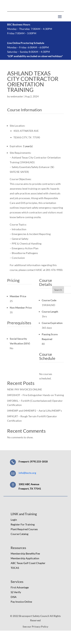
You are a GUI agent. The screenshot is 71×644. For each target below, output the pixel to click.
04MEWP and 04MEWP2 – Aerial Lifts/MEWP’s (34, 411)
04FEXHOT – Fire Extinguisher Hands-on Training (35, 395)
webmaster (17, 96)
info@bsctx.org (27, 473)
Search (58, 290)
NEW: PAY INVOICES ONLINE (25, 389)
